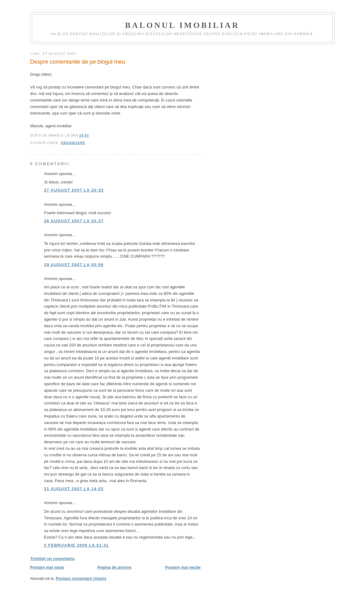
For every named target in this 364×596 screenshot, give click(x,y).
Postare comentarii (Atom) (81, 578)
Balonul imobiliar (182, 25)
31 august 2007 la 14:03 (74, 489)
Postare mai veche (183, 567)
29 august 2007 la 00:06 (74, 265)
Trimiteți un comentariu (52, 559)
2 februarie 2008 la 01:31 (76, 545)
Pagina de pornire (114, 567)
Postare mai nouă (47, 567)
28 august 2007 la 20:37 (74, 221)
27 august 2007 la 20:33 (74, 190)
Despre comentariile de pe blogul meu (78, 62)
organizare (73, 143)
